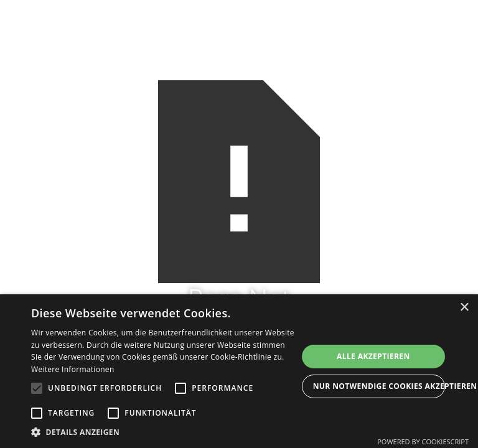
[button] (164, 432)
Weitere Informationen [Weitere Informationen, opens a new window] (73, 369)
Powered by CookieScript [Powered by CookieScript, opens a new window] (423, 441)
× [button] (464, 308)
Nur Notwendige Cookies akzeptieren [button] (379, 386)
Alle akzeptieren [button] (373, 356)
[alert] (239, 371)
